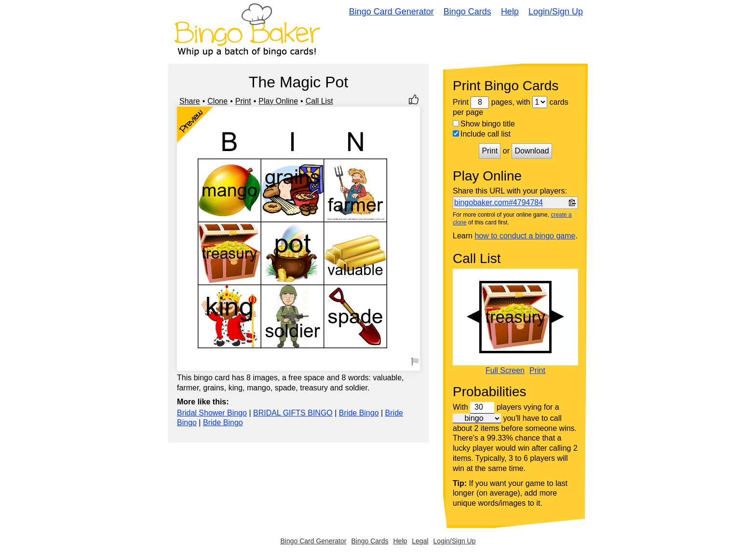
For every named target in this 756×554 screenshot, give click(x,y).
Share (190, 101)
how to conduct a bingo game (525, 236)
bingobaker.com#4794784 (499, 202)
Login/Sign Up (556, 12)
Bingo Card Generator (391, 12)
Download (532, 151)
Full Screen (505, 371)
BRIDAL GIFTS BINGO (293, 413)
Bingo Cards (467, 12)
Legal (420, 541)
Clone (217, 101)
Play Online (278, 101)
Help (510, 12)
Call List (319, 101)
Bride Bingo (359, 413)
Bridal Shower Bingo (212, 413)
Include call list (482, 134)
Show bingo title (484, 124)
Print (243, 101)
